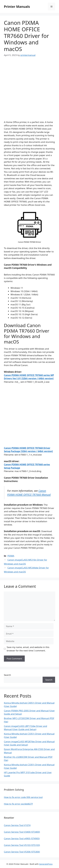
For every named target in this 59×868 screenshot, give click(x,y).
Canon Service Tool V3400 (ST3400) (22, 832)
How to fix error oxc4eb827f (18, 804)
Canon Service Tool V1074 (17, 825)
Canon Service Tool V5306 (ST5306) (22, 852)
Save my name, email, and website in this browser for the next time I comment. (28, 649)
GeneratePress (46, 864)
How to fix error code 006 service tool (23, 797)
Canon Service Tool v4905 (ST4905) (22, 838)
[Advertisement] (29, 91)
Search (7, 675)
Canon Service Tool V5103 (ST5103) (22, 845)
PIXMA (11, 556)
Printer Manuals (17, 6)
